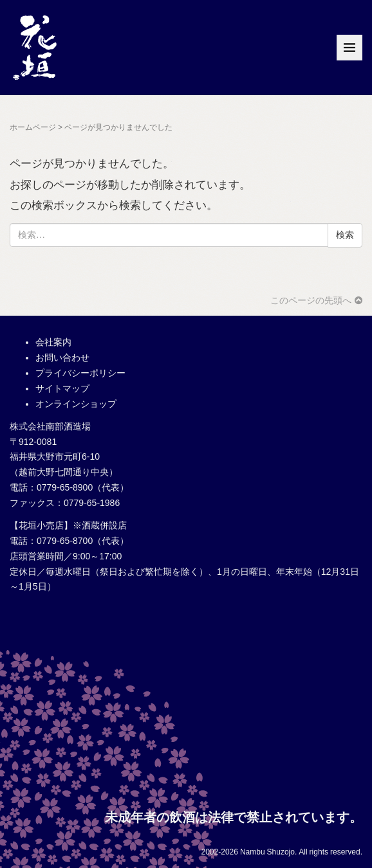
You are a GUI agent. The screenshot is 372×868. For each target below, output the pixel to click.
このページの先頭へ (316, 300)
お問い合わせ (62, 357)
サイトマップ (62, 388)
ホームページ (33, 127)
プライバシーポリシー (80, 373)
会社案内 (53, 342)
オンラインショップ (76, 404)
